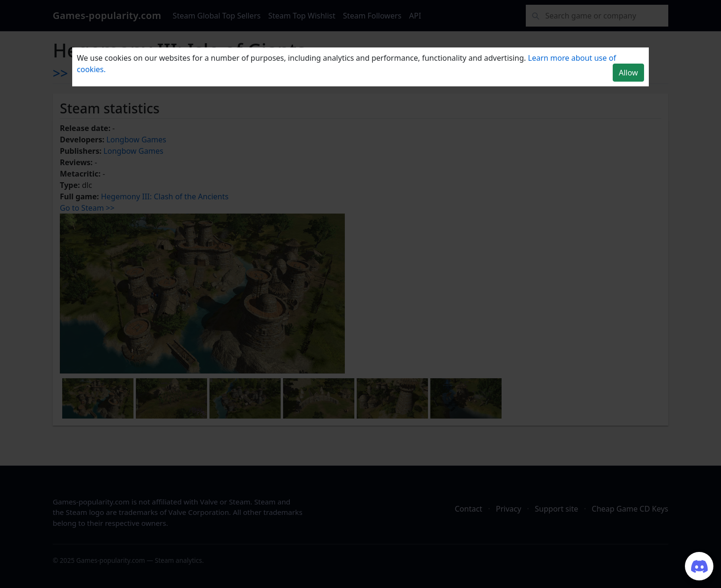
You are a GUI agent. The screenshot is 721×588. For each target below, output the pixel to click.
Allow (628, 73)
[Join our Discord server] (699, 566)
